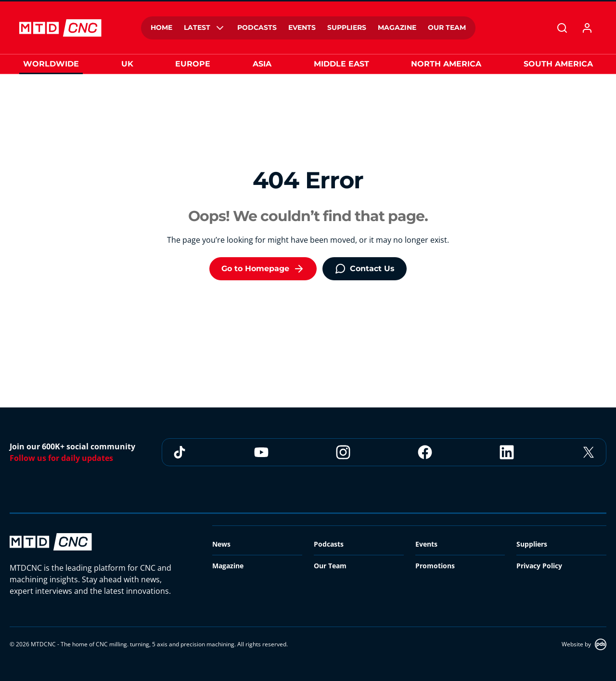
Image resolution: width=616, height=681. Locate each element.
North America (446, 64)
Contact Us (365, 269)
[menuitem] (161, 28)
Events (426, 544)
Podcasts (329, 544)
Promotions (435, 566)
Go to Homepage (263, 269)
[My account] (587, 28)
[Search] (562, 28)
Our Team (330, 566)
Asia (262, 64)
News (221, 544)
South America (558, 64)
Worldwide (51, 64)
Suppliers (532, 544)
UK (127, 64)
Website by (584, 644)
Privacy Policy (539, 566)
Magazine (228, 566)
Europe (193, 64)
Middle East (341, 64)
